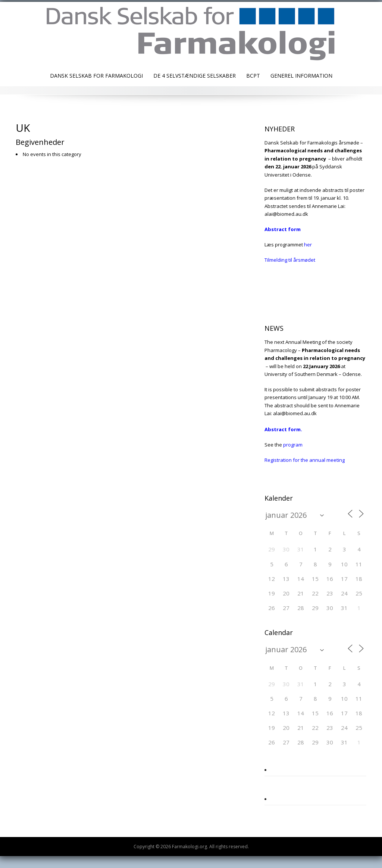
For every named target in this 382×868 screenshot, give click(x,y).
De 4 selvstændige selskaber (195, 76)
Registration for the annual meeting (305, 460)
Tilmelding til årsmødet (290, 260)
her (308, 245)
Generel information (301, 76)
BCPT (253, 76)
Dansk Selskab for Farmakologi (96, 76)
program (293, 445)
